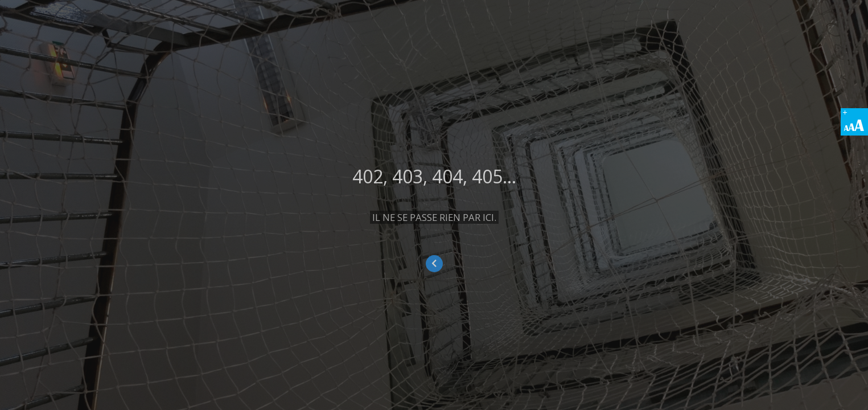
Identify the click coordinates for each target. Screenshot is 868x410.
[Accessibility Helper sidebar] (854, 122)
